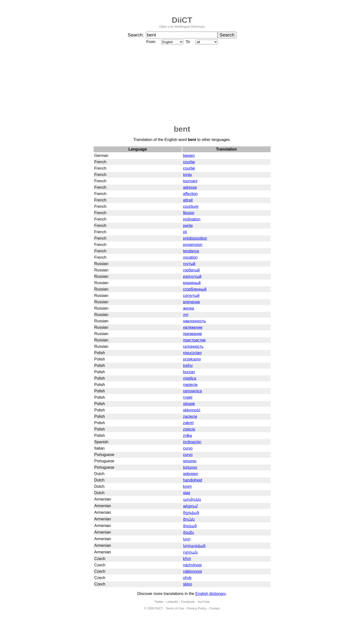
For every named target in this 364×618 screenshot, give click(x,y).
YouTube (203, 602)
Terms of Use (175, 608)
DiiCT (182, 20)
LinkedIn (172, 602)
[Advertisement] (182, 85)
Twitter (159, 602)
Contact (214, 608)
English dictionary (210, 594)
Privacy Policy (197, 608)
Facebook (188, 602)
